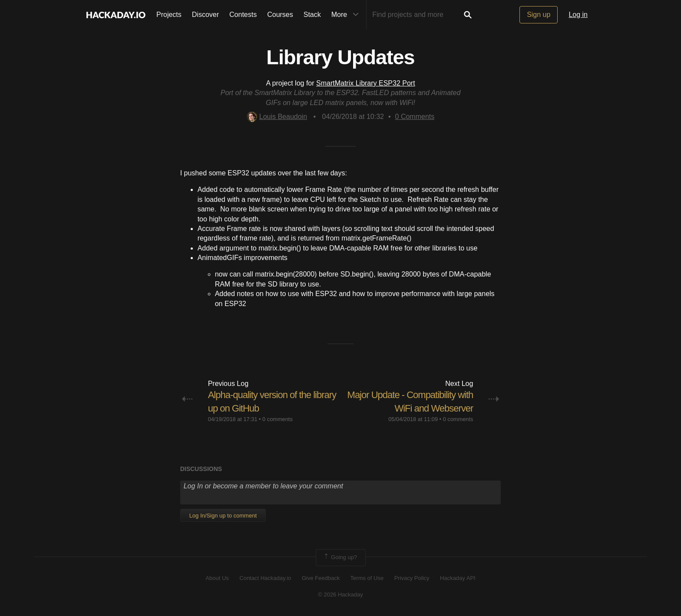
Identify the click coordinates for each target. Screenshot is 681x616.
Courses (280, 15)
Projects (169, 15)
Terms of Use (367, 578)
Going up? (340, 557)
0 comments (278, 419)
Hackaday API (458, 578)
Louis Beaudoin (277, 117)
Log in (578, 15)
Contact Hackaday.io (265, 578)
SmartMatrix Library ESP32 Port (366, 83)
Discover (205, 15)
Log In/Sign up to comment (223, 516)
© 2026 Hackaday (340, 595)
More (347, 15)
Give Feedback (321, 578)
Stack (312, 15)
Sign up (539, 15)
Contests (243, 15)
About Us (217, 578)
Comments (415, 117)
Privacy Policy (412, 578)
